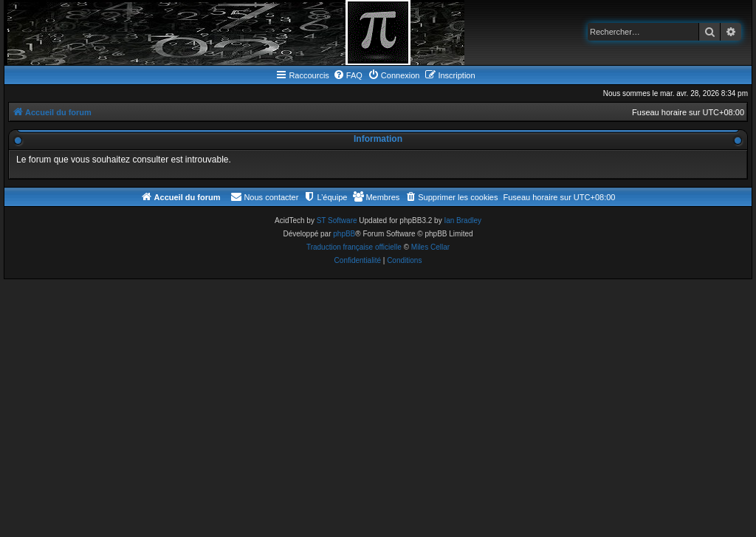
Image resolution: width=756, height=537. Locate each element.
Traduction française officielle (354, 247)
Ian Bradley (463, 220)
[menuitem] (348, 75)
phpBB (344, 234)
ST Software (337, 220)
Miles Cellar (430, 247)
